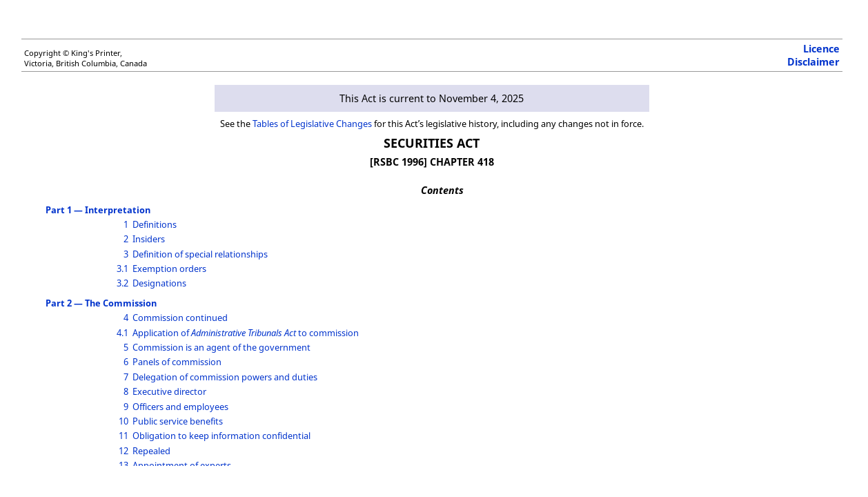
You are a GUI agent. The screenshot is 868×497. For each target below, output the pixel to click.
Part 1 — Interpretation (98, 210)
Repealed (151, 451)
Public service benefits (178, 421)
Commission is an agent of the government (221, 347)
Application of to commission (246, 333)
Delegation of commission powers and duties (225, 377)
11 (124, 436)
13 (124, 465)
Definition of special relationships (200, 254)
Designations (159, 283)
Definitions (155, 224)
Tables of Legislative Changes (312, 124)
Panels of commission (177, 362)
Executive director (169, 391)
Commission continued (180, 318)
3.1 (122, 269)
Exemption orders (169, 269)
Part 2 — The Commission (101, 303)
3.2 (122, 283)
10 (124, 421)
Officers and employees (180, 407)
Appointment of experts (182, 465)
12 (124, 451)
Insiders (149, 239)
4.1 (122, 333)
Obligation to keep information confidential (221, 436)
